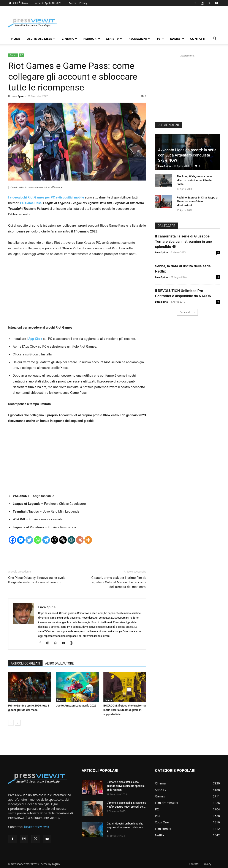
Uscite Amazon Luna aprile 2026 (76, 706)
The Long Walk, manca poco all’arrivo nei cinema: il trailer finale (195, 180)
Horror (92, 39)
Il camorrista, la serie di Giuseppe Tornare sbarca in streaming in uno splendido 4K (184, 241)
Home (16, 39)
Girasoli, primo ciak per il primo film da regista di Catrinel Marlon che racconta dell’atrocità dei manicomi (119, 582)
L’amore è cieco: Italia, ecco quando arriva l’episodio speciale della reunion (126, 786)
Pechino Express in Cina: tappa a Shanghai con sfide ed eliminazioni (197, 201)
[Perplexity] (71, 540)
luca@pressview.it (37, 827)
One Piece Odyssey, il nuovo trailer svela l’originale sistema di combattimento (37, 580)
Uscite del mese (41, 39)
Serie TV (114, 39)
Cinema (70, 39)
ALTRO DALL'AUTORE (59, 663)
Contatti (198, 39)
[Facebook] (12, 540)
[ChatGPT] (63, 540)
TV (160, 39)
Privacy (83, 3)
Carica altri (187, 312)
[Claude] (80, 540)
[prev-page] (11, 723)
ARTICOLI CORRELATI (25, 663)
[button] (215, 39)
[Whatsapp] (38, 540)
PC (21, 55)
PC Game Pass (31, 203)
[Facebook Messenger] (21, 540)
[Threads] (55, 540)
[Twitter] (29, 540)
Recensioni (139, 39)
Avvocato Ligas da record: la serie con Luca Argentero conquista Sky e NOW (187, 155)
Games (177, 39)
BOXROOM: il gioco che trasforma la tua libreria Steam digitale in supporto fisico (125, 710)
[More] (88, 540)
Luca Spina (18, 96)
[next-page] (18, 723)
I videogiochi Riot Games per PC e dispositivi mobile (46, 197)
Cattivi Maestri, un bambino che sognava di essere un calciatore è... (125, 828)
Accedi (72, 3)
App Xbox (36, 339)
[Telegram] (46, 540)
